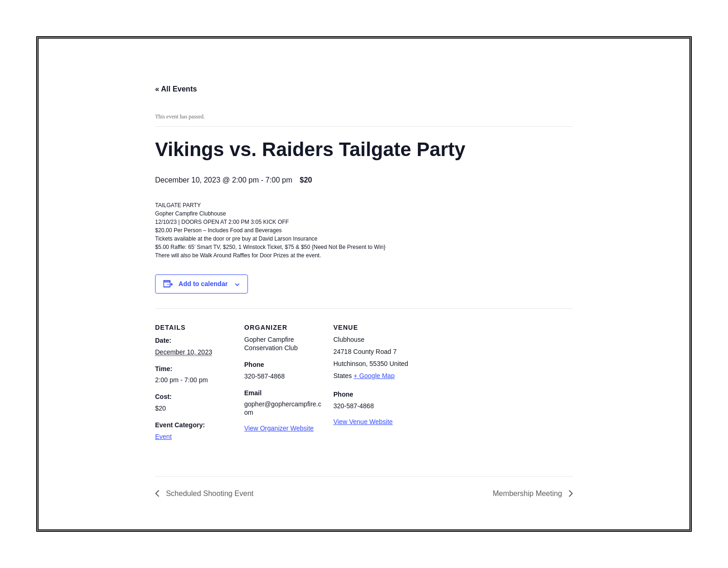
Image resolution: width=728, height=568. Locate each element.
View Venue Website (363, 422)
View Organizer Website (279, 428)
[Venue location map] (471, 372)
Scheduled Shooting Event (209, 493)
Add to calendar (203, 284)
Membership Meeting (528, 493)
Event (163, 437)
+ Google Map (374, 376)
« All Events (176, 89)
